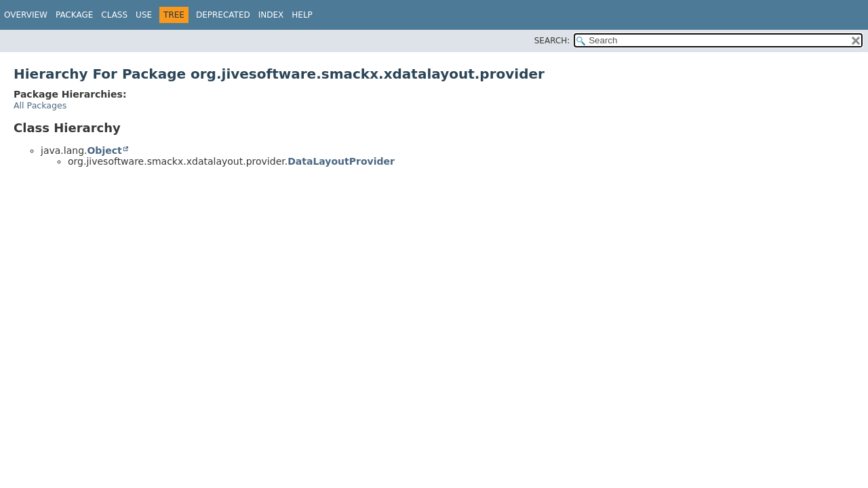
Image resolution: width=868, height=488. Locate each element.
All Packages (40, 105)
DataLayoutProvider (341, 161)
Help (302, 15)
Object (104, 150)
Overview (26, 15)
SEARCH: (552, 41)
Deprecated (223, 15)
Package (74, 15)
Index (271, 15)
